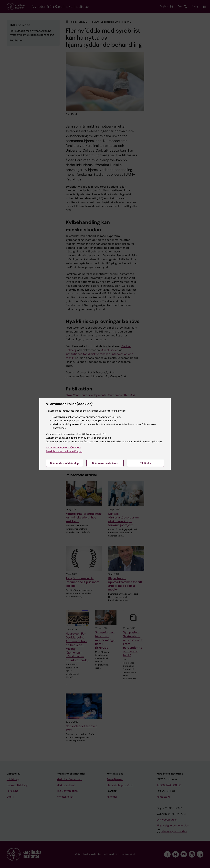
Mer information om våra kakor (64, 448)
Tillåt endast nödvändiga (65, 463)
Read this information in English (64, 451)
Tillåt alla (146, 463)
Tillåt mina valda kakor (105, 463)
